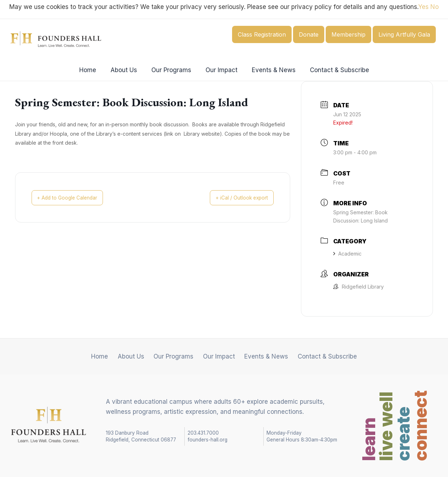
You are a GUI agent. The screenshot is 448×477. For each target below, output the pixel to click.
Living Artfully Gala (404, 34)
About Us (127, 70)
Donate (309, 34)
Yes (423, 7)
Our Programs (172, 70)
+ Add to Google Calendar (74, 198)
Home (93, 70)
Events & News (270, 70)
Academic (347, 254)
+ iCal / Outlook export (236, 198)
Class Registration (262, 34)
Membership (348, 34)
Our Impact (220, 70)
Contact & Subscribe (334, 70)
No (435, 7)
